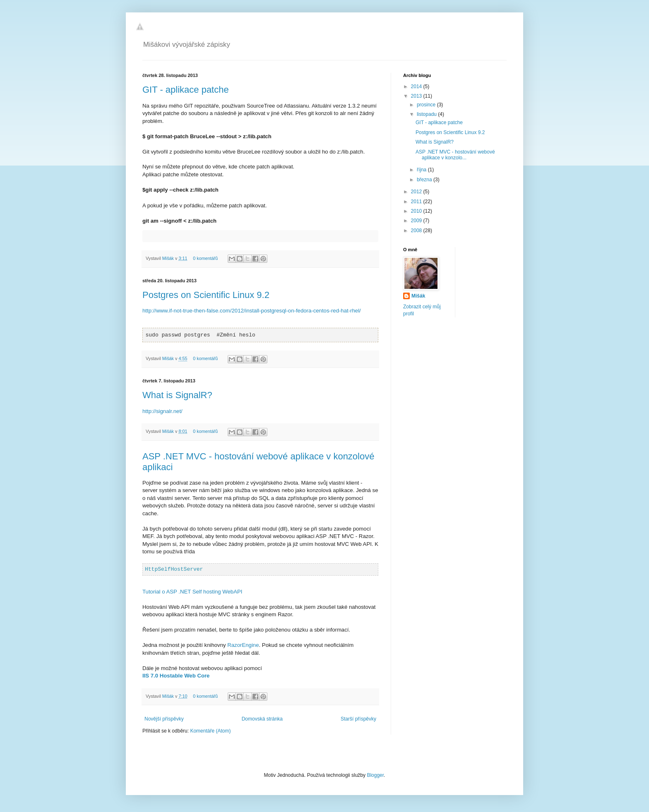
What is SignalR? (177, 395)
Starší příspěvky (358, 719)
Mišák (169, 258)
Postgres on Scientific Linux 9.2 (206, 295)
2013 (417, 96)
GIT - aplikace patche (186, 90)
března (425, 180)
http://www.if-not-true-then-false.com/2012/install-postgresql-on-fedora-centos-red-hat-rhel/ (252, 311)
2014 (417, 86)
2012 (417, 192)
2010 (417, 211)
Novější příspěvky (164, 719)
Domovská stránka (262, 719)
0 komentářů (205, 258)
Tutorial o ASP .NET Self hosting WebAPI (192, 592)
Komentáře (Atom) (210, 731)
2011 (417, 202)
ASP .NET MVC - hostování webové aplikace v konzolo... (455, 155)
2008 (417, 231)
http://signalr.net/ (162, 411)
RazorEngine (243, 645)
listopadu (427, 114)
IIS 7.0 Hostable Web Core (176, 676)
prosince (427, 105)
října (422, 170)
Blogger (375, 775)
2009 (417, 221)
